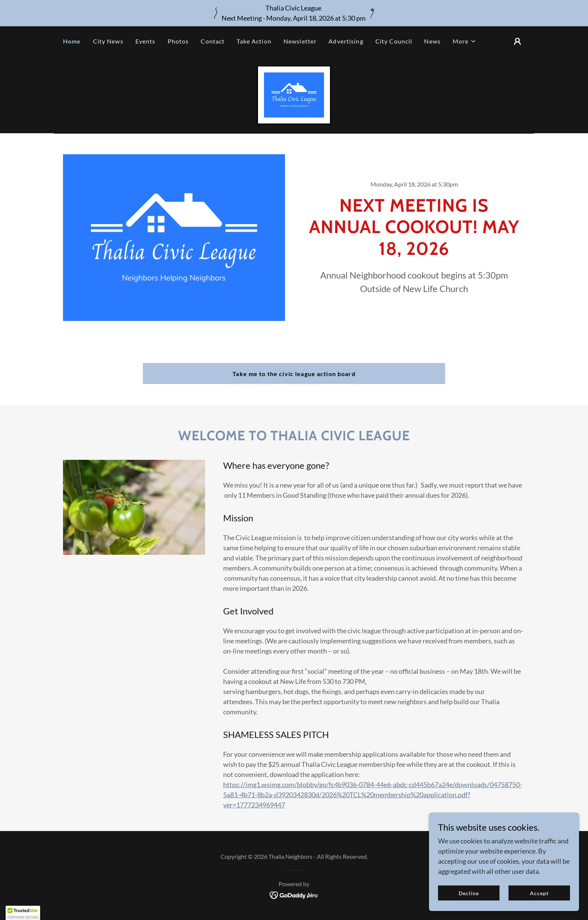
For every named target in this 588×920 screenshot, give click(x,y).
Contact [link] (213, 41)
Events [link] (145, 41)
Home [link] (72, 41)
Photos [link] (178, 41)
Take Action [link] (254, 41)
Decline (469, 893)
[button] (464, 41)
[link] (294, 94)
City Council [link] (394, 41)
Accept (539, 893)
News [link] (432, 41)
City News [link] (108, 41)
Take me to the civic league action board (294, 374)
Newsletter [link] (300, 41)
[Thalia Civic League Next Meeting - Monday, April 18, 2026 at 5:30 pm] (294, 13)
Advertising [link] (346, 41)
